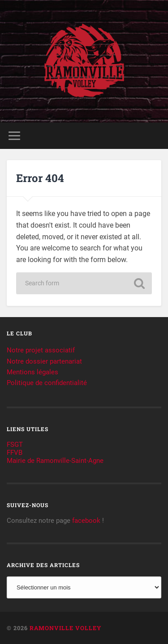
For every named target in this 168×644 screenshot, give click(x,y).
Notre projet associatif (41, 350)
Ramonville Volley (65, 628)
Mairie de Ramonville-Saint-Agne (55, 461)
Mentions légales (32, 372)
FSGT (15, 445)
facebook (86, 521)
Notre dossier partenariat (44, 361)
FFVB (15, 453)
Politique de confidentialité (47, 383)
